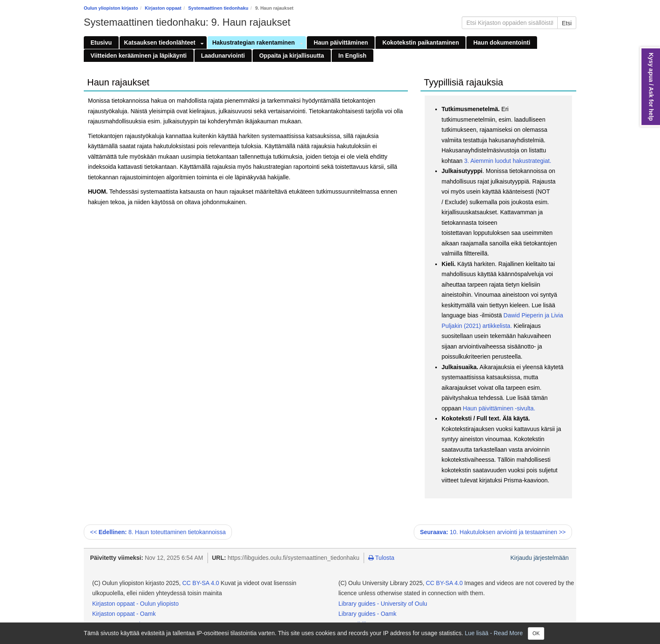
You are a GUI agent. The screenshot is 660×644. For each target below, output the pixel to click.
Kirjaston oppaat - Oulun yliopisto (135, 604)
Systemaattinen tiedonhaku (218, 8)
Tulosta (381, 558)
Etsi (567, 23)
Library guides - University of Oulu (383, 604)
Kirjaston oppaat (163, 8)
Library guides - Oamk (367, 614)
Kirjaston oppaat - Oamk (124, 614)
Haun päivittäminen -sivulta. (499, 408)
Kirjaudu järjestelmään (539, 558)
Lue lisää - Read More (494, 633)
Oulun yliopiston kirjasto (111, 8)
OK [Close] (536, 633)
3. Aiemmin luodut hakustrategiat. (507, 161)
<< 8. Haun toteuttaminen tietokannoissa (158, 532)
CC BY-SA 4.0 (201, 583)
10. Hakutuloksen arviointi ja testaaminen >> (493, 532)
